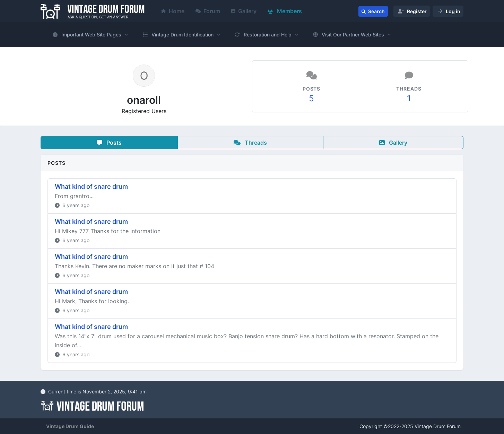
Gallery (244, 11)
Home (173, 11)
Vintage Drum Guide (70, 426)
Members (285, 11)
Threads (250, 143)
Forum (208, 11)
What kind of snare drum (91, 186)
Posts (109, 143)
